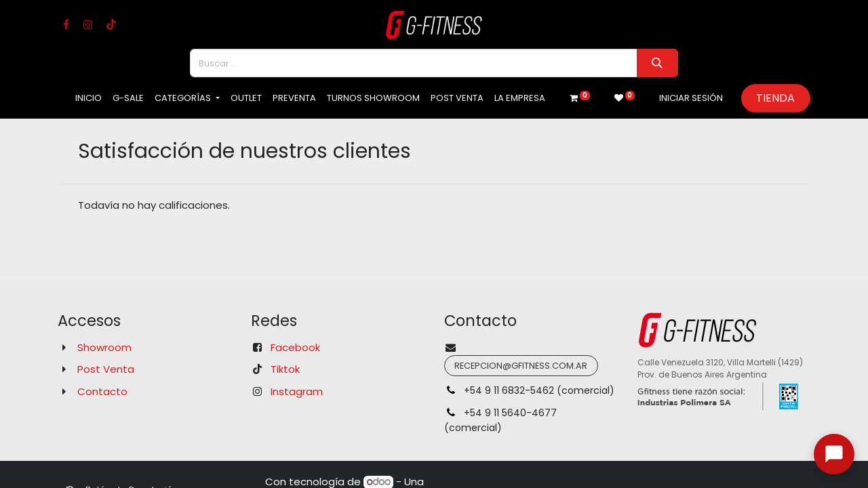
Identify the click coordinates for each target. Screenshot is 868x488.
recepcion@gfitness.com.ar (521, 366)
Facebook (295, 347)
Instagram (297, 391)
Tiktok (285, 369)
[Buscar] (657, 63)
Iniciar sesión (691, 98)
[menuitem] (88, 98)
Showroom (104, 347)
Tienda (775, 98)
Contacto (102, 391)
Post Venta (106, 369)
